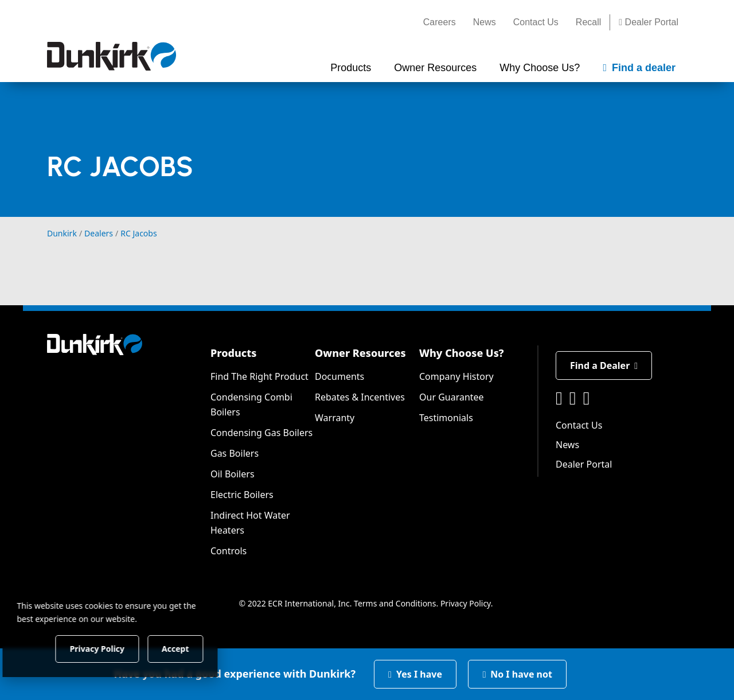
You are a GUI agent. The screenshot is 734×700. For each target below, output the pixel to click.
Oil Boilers (233, 474)
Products (233, 353)
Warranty (335, 418)
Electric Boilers (242, 495)
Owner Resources (360, 353)
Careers (440, 22)
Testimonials (446, 418)
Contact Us (536, 22)
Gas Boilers (235, 453)
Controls (229, 551)
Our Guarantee (452, 397)
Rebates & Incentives (360, 397)
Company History (456, 376)
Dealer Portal (649, 22)
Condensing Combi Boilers (251, 405)
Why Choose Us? (462, 353)
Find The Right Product (259, 376)
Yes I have (415, 674)
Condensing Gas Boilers (261, 433)
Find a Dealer (604, 365)
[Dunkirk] (112, 56)
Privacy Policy (466, 603)
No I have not (517, 674)
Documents (339, 376)
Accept (196, 648)
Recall (588, 22)
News (485, 22)
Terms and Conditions (395, 603)
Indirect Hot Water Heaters (250, 523)
